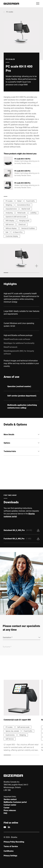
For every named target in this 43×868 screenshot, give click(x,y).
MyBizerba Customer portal (15, 802)
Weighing (9, 205)
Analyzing (9, 213)
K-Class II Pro (18, 232)
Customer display (12, 236)
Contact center (10, 805)
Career (7, 808)
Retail (19, 201)
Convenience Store (24, 205)
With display (10, 221)
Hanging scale (24, 221)
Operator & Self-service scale (16, 217)
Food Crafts (30, 201)
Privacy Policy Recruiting (14, 842)
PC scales (10, 12)
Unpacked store (11, 209)
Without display (11, 228)
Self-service (10, 224)
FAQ (5, 813)
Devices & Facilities (28, 228)
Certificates (9, 851)
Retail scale (21, 213)
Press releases (10, 810)
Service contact (10, 799)
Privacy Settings (10, 856)
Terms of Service (11, 846)
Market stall (26, 209)
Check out (22, 224)
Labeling (33, 213)
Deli (7, 232)
